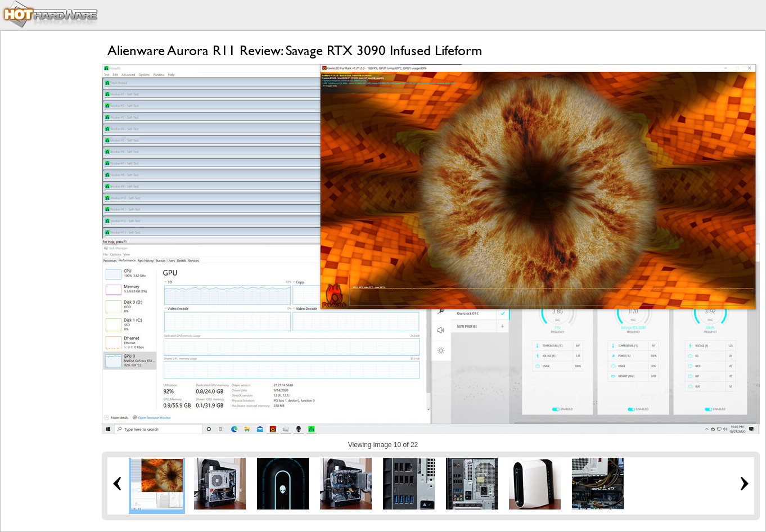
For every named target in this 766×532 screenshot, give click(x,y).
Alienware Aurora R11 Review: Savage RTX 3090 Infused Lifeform (295, 50)
